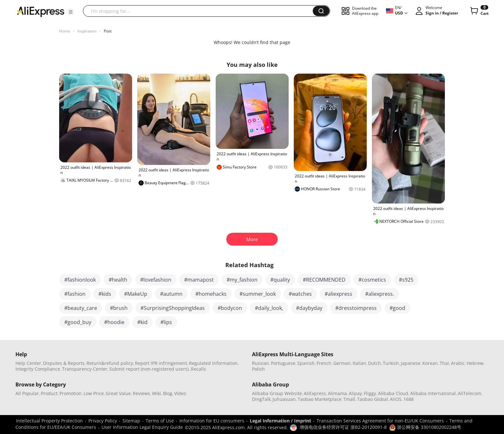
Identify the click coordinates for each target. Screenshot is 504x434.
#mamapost (199, 280)
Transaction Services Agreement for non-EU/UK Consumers (380, 421)
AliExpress (315, 393)
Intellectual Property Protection (50, 421)
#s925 (406, 280)
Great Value (118, 393)
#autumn (171, 294)
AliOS (396, 399)
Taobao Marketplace (319, 399)
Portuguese (283, 363)
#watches (300, 294)
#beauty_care (81, 308)
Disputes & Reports (64, 363)
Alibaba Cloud (393, 393)
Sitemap (131, 421)
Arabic (458, 363)
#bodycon (230, 308)
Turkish (391, 363)
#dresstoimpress (356, 308)
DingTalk (261, 399)
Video (180, 393)
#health (118, 280)
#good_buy (78, 322)
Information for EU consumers (212, 421)
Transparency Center (85, 369)
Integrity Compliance (38, 369)
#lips (166, 322)
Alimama (337, 393)
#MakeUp (136, 294)
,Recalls (198, 369)
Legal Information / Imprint (280, 421)
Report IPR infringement (161, 363)
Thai (444, 363)
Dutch (374, 363)
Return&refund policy (110, 363)
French (324, 363)
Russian (261, 363)
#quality (280, 280)
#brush (119, 308)
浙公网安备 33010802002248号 (425, 427)
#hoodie (114, 322)
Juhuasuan (284, 399)
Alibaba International (433, 393)
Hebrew (475, 363)
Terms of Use (160, 421)
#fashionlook (80, 280)
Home (65, 31)
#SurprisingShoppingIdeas (173, 308)
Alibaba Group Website (277, 393)
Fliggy (370, 393)
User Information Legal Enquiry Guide (142, 427)
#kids (105, 294)
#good (397, 308)
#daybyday (309, 308)
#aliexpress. (380, 294)
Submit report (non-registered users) (149, 369)
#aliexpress (338, 294)
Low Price (94, 393)
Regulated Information (213, 363)
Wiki (157, 393)
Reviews (141, 393)
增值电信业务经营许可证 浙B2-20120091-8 (343, 427)
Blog (168, 393)
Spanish (306, 363)
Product (49, 393)
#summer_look (258, 294)
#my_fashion (242, 280)
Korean (430, 363)
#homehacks (211, 294)
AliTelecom (469, 393)
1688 (409, 399)
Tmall (349, 399)
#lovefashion (156, 280)
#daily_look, (269, 308)
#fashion (75, 294)
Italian (359, 363)
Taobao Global (373, 399)
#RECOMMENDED (324, 280)
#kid (142, 322)
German (342, 363)
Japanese (411, 363)
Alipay (355, 393)
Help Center (28, 363)
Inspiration (87, 31)
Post (108, 31)
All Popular (27, 393)
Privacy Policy (103, 421)
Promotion (71, 393)
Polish (258, 369)
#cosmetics (372, 280)
